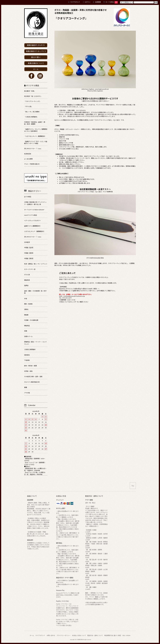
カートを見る (112, 2)
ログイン (88, 2)
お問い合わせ (51, 635)
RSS (124, 635)
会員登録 (98, 2)
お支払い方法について (79, 635)
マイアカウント (75, 2)
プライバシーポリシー (64, 635)
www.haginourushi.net (102, 89)
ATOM (128, 635)
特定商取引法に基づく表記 (113, 635)
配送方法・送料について (95, 635)
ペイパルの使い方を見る (64, 625)
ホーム (32, 635)
